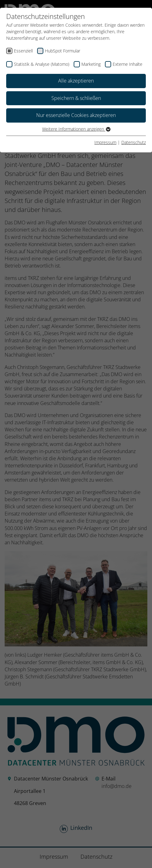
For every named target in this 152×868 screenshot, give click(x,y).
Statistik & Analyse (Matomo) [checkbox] (42, 64)
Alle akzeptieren (76, 81)
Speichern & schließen (76, 98)
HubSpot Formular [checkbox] (63, 51)
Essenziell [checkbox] (23, 51)
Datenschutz (134, 142)
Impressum (105, 142)
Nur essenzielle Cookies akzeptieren (76, 115)
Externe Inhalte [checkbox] (128, 64)
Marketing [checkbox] (91, 64)
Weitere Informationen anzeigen (76, 129)
